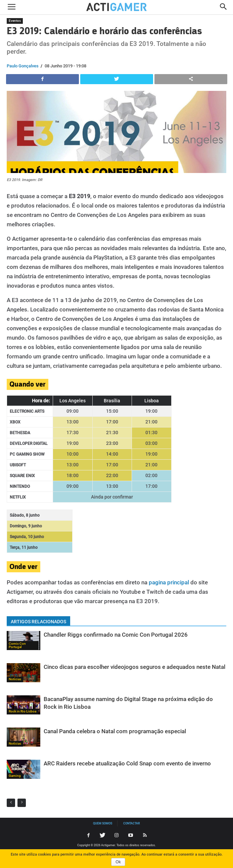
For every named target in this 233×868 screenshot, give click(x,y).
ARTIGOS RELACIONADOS (38, 622)
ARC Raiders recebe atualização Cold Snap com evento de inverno (127, 763)
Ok (118, 862)
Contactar (132, 823)
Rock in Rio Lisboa (22, 711)
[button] (224, 7)
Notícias (15, 679)
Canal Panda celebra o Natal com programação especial (115, 731)
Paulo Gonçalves (23, 66)
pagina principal (169, 582)
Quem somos (103, 823)
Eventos (15, 21)
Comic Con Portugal (17, 645)
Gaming (15, 776)
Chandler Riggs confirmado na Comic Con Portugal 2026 (116, 635)
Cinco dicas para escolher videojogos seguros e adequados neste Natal (134, 667)
